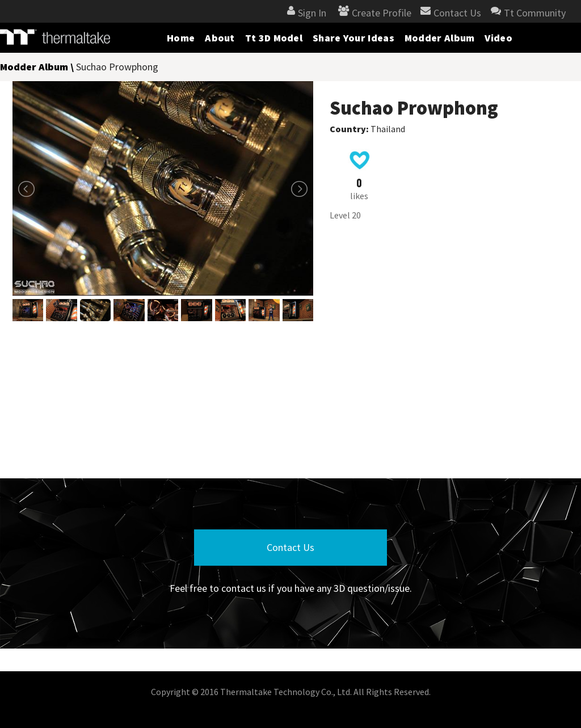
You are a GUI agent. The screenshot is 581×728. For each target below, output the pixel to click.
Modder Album (440, 38)
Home (181, 38)
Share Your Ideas (353, 38)
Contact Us (290, 547)
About (220, 38)
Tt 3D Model (274, 38)
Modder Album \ (38, 67)
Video (498, 38)
